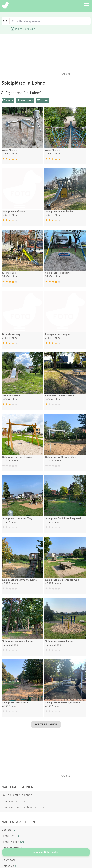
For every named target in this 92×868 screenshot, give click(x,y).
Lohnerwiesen (10, 842)
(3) (22, 848)
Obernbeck (9, 860)
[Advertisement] (48, 755)
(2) (14, 830)
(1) (17, 836)
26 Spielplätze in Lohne (17, 795)
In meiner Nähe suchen (46, 852)
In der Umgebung (25, 29)
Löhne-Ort (8, 836)
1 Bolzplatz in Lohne (14, 801)
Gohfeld (7, 830)
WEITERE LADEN (46, 724)
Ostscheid (8, 866)
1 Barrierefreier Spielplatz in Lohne (24, 807)
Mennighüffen (10, 848)
